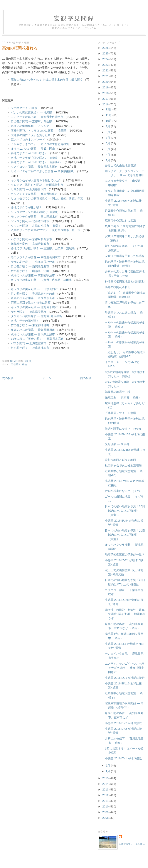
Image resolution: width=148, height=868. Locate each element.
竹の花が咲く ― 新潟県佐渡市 (30, 266)
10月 (109, 121)
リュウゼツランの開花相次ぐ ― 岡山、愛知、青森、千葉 (47, 198)
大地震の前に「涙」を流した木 (31, 135)
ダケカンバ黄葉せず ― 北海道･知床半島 (36, 316)
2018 (106, 93)
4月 (108, 155)
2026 (106, 48)
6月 (108, 143)
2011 (106, 801)
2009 (106, 812)
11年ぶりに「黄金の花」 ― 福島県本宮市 (37, 339)
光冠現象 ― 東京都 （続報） (123, 398)
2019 (106, 87)
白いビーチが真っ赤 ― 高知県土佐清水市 (37, 117)
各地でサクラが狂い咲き (26, 207)
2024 (106, 59)
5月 (108, 149)
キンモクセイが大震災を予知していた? (36, 180)
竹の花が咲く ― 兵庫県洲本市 (30, 348)
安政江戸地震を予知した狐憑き (125, 256)
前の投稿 (86, 378)
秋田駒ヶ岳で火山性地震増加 (123, 465)
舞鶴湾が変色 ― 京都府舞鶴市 (30, 244)
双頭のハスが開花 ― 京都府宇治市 (33, 275)
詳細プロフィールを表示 (132, 844)
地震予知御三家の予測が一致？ (125, 555)
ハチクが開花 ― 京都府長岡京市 (31, 239)
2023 (106, 65)
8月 (108, 132)
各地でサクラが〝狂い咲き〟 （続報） (35, 158)
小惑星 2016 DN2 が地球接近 (123, 723)
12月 (109, 109)
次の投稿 (8, 378)
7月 (108, 138)
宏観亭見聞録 (74, 18)
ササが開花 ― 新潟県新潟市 (29, 189)
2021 (106, 76)
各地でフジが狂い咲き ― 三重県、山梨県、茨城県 (43, 248)
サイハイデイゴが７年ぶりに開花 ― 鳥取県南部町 (43, 171)
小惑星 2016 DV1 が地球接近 (123, 758)
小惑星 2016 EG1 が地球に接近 (125, 678)
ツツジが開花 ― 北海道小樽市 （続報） (36, 226)
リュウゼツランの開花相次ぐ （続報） (35, 212)
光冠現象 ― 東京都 (117, 444)
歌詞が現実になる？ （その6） (124, 429)
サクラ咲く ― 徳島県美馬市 (29, 312)
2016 (106, 104)
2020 (106, 82)
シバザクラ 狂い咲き (24, 108)
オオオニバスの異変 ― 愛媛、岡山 (33, 149)
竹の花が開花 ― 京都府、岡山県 (31, 121)
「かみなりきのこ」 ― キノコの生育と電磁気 (40, 144)
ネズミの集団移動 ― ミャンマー (31, 126)
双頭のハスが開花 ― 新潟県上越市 (33, 334)
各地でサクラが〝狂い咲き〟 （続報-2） (37, 162)
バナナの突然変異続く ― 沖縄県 (31, 112)
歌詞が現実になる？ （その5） (124, 491)
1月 (108, 771)
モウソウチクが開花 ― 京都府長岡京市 (36, 257)
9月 (108, 126)
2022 (106, 70)
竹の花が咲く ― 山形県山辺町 (30, 271)
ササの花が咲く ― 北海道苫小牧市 (33, 262)
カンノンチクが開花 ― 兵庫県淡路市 (34, 194)
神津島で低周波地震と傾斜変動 (125, 281)
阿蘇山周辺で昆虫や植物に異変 (31, 303)
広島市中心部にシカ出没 (120, 220)
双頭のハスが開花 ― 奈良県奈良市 (33, 298)
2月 (108, 766)
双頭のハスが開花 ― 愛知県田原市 (33, 330)
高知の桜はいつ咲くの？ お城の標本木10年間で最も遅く (47, 80)
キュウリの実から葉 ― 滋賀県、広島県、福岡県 (41, 280)
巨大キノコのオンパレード (28, 139)
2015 (106, 778)
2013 (106, 789)
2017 (106, 99)
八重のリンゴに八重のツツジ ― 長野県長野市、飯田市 (46, 230)
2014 (106, 784)
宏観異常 (16, 364)
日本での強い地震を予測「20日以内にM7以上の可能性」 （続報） (125, 535)
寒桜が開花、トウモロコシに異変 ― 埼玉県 (39, 131)
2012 (106, 795)
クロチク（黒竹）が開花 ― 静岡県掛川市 (37, 185)
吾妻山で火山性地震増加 (120, 165)
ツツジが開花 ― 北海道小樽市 (30, 221)
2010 (106, 806)
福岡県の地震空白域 (118, 392)
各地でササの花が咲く (25, 321)
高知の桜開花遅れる (118, 287)
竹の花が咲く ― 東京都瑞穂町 (30, 325)
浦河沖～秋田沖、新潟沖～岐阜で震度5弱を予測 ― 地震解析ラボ (125, 614)
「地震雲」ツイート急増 (120, 413)
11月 (109, 115)
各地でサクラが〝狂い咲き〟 (30, 153)
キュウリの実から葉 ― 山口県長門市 (34, 289)
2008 (106, 818)
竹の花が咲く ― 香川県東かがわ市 (33, 294)
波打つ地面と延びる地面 (120, 460)
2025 (106, 53)
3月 (108, 160)
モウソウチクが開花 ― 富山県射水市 (34, 217)
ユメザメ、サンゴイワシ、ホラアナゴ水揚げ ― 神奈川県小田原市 (125, 668)
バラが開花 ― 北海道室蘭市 (29, 343)
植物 (25, 364)
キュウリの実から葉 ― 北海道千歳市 (34, 307)
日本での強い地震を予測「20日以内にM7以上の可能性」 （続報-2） (125, 511)
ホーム (47, 378)
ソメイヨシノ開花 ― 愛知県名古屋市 (34, 167)
